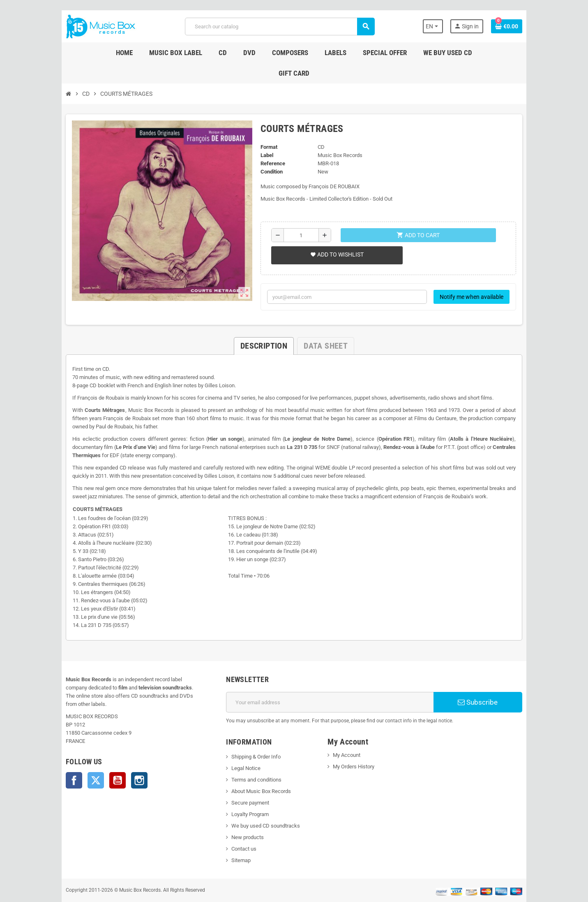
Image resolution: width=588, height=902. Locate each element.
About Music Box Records (257, 771)
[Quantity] (300, 215)
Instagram (125, 752)
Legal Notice (241, 748)
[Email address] (332, 682)
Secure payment (246, 782)
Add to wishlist (335, 234)
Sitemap (236, 840)
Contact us (239, 828)
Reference (270, 143)
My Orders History (355, 746)
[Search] (279, 27)
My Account (348, 734)
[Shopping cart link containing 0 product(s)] (521, 26)
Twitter (82, 752)
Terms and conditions (252, 759)
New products (243, 817)
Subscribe (489, 682)
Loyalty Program (246, 794)
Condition (269, 151)
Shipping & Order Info (251, 736)
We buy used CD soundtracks (261, 805)
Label (264, 135)
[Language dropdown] (446, 26)
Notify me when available (486, 276)
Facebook (60, 752)
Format (266, 126)
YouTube (104, 752)
